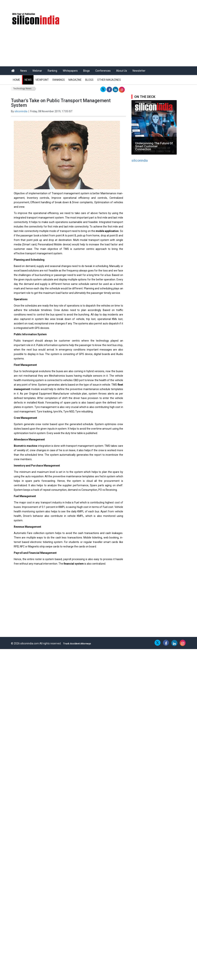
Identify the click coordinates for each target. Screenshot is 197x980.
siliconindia (21, 111)
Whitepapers (70, 71)
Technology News (22, 89)
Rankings (59, 80)
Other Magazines (109, 80)
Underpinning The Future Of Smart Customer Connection (154, 146)
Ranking (52, 71)
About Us (122, 71)
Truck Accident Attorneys (77, 644)
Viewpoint (42, 80)
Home (16, 80)
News (24, 71)
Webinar (37, 71)
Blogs (86, 71)
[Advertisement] (129, 608)
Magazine (75, 80)
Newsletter (139, 71)
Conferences (103, 71)
